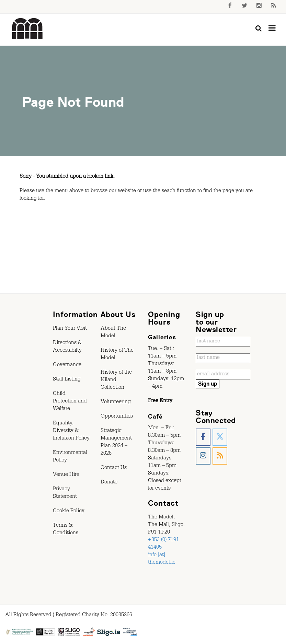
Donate (109, 483)
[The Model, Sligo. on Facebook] (203, 437)
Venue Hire (66, 475)
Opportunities (117, 417)
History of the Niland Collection (116, 380)
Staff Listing (67, 380)
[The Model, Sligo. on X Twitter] (220, 437)
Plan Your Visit (70, 329)
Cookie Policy (69, 512)
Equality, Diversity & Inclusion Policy (71, 431)
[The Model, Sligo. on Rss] (220, 456)
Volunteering (116, 402)
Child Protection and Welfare (70, 402)
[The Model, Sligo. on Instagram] (203, 456)
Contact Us (114, 468)
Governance (67, 365)
